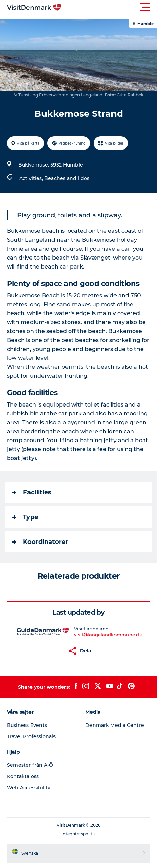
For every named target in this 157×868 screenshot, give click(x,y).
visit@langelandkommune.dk (108, 635)
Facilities (32, 492)
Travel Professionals (31, 736)
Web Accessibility (29, 788)
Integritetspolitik (78, 834)
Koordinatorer (40, 542)
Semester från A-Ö (30, 765)
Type (25, 517)
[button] (109, 8)
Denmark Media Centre (115, 725)
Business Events (27, 725)
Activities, (32, 178)
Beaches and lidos (67, 178)
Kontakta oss (23, 776)
